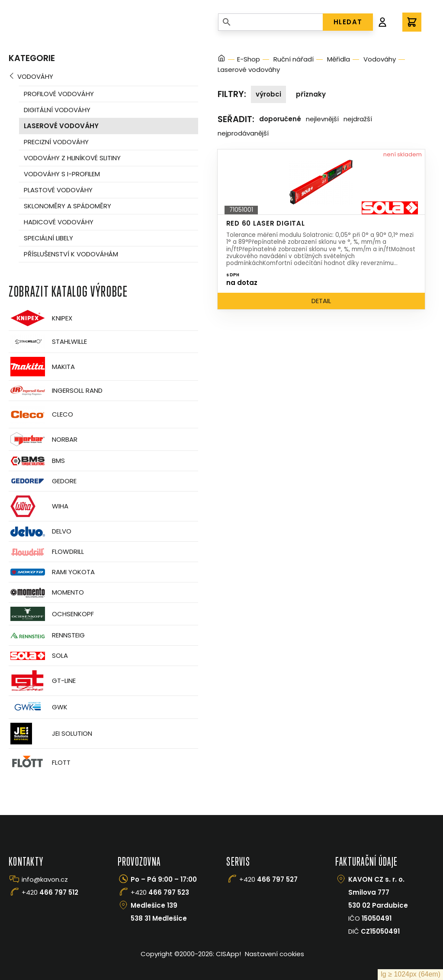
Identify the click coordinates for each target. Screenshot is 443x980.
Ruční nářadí (294, 59)
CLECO (41, 414)
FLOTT (40, 762)
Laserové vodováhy (61, 126)
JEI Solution (50, 734)
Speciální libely (48, 238)
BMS (37, 461)
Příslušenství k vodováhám (71, 254)
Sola (38, 656)
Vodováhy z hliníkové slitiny (72, 158)
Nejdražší (358, 119)
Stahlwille (48, 342)
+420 (50, 892)
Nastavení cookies (274, 954)
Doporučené (280, 119)
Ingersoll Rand (56, 391)
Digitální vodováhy (57, 110)
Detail (321, 301)
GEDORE (43, 481)
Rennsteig (47, 635)
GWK (38, 707)
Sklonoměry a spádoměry (67, 206)
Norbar (43, 439)
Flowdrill (46, 552)
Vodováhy (35, 76)
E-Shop (249, 59)
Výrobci (268, 94)
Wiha (39, 506)
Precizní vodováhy (56, 142)
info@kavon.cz (45, 879)
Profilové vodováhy (59, 94)
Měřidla (339, 59)
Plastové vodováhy (58, 190)
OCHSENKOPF (51, 614)
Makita (42, 367)
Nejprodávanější (243, 133)
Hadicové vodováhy (59, 222)
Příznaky (311, 94)
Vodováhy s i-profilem (62, 174)
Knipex (40, 318)
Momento (46, 593)
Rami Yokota (52, 572)
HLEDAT (348, 22)
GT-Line (42, 681)
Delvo (40, 532)
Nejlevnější (322, 119)
